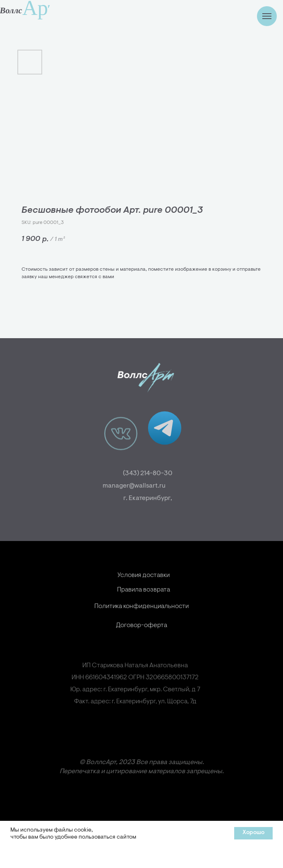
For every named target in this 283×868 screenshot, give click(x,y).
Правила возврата (144, 605)
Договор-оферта (141, 640)
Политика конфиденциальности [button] (141, 621)
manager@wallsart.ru (122, 486)
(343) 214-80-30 (159, 474)
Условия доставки (144, 590)
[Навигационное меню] (267, 16)
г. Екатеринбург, (159, 498)
